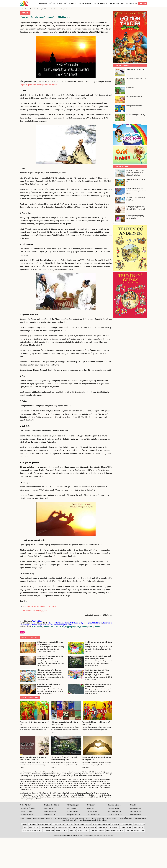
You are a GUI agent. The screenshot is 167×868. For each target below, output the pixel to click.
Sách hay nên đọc (136, 811)
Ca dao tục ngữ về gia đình (83, 824)
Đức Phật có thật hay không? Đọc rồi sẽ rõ (39, 606)
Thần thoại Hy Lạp (50, 815)
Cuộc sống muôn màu (94, 815)
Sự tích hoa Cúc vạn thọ (134, 97)
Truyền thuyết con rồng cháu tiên (135, 830)
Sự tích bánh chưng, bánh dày (136, 78)
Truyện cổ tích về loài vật (27, 808)
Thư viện (143, 3)
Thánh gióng (33, 824)
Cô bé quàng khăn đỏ (45, 824)
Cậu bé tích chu (34, 827)
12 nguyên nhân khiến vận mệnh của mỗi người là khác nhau (55, 9)
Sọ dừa (25, 827)
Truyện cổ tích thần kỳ (27, 811)
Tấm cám (24, 824)
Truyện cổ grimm (49, 808)
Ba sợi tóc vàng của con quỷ (136, 115)
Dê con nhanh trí (138, 827)
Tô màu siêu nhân (49, 830)
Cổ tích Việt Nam (25, 805)
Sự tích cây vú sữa (83, 830)
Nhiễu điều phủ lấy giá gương (115, 830)
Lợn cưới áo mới (92, 811)
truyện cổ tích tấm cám (80, 780)
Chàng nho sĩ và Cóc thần (135, 106)
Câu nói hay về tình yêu (115, 815)
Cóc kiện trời (70, 824)
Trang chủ (43, 3)
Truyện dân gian (85, 3)
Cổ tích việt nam (56, 3)
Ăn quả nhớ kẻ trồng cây (63, 827)
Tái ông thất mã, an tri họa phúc (35, 611)
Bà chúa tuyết (116, 824)
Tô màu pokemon (135, 815)
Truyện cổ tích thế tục (26, 815)
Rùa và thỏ (73, 830)
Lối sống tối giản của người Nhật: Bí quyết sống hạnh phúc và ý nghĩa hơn (135, 173)
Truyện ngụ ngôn (100, 3)
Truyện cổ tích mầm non (97, 830)
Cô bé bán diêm (76, 827)
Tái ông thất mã (102, 827)
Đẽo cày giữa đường (62, 830)
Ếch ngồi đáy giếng (126, 827)
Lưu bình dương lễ (127, 824)
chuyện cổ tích (39, 772)
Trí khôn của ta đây (58, 824)
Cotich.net (56, 772)
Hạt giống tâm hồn (113, 808)
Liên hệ (104, 820)
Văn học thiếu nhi (135, 808)
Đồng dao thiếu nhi (73, 815)
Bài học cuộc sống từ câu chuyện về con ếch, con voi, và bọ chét (136, 191)
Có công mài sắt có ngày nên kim (32, 830)
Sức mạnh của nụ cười (115, 811)
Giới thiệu (98, 820)
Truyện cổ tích (24, 9)
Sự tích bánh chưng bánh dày (101, 824)
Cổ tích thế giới (70, 3)
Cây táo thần (131, 87)
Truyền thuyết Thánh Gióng (135, 69)
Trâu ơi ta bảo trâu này (47, 827)
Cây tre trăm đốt (114, 827)
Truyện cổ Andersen (50, 811)
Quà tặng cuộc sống (129, 3)
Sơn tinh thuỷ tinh (140, 824)
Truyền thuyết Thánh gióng (63, 780)
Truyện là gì (91, 808)
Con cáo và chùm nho (89, 827)
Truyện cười (114, 3)
